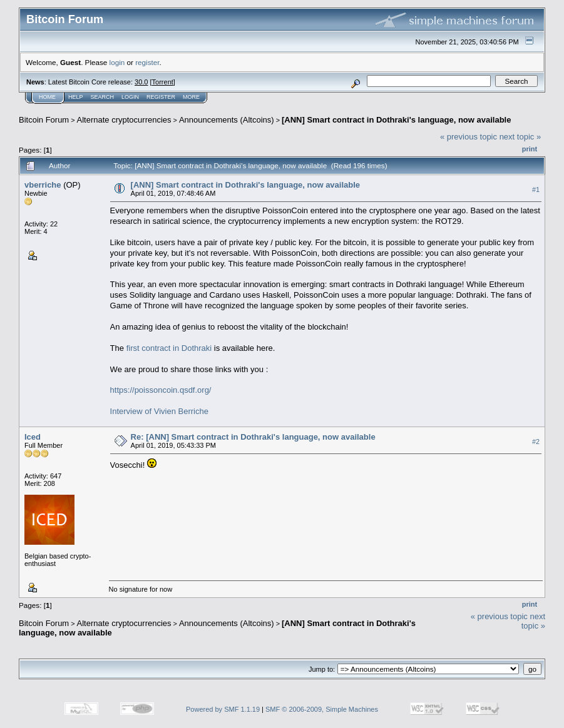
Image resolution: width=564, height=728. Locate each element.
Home (47, 97)
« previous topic (469, 137)
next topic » (520, 137)
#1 (536, 190)
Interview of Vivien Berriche (159, 411)
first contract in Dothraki (169, 348)
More (191, 97)
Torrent (163, 82)
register (147, 62)
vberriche (43, 185)
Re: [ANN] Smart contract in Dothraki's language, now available (253, 437)
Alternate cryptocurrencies (124, 120)
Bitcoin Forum (44, 120)
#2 (536, 442)
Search (103, 97)
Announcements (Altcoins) (227, 120)
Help (76, 97)
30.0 (141, 82)
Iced (33, 437)
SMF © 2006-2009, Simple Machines (322, 709)
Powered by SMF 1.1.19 (223, 709)
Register (161, 97)
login (117, 62)
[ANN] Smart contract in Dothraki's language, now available (396, 120)
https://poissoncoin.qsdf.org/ (161, 390)
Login (130, 97)
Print (530, 149)
